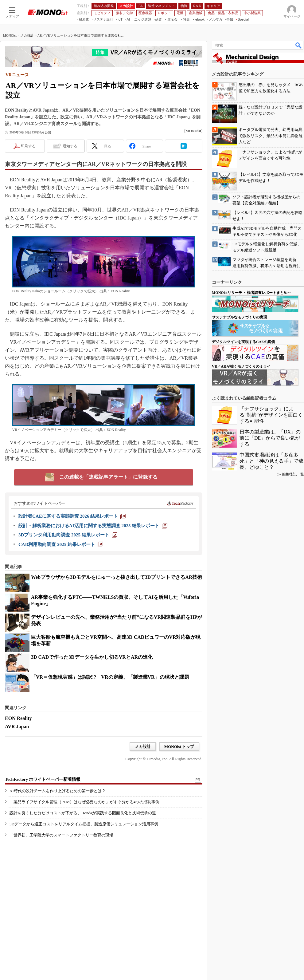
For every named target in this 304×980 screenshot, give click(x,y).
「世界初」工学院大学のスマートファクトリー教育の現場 (61, 835)
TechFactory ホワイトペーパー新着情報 (43, 779)
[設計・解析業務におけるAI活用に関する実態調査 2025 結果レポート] (93, 526)
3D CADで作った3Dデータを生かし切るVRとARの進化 (92, 657)
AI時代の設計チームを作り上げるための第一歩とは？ (58, 791)
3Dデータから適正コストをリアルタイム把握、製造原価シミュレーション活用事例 (84, 824)
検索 (299, 45)
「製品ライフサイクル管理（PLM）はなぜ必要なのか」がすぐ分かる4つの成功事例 (84, 802)
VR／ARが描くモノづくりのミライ (241, 366)
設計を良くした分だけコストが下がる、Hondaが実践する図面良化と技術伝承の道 (83, 813)
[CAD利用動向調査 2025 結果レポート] (61, 544)
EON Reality (18, 718)
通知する (70, 146)
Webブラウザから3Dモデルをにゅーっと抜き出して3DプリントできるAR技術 (117, 577)
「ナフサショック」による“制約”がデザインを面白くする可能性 (271, 415)
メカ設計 (27, 35)
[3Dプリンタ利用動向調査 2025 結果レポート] (68, 535)
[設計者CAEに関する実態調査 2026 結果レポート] (72, 516)
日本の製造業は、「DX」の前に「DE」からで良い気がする (270, 438)
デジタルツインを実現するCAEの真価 (243, 342)
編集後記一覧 (293, 474)
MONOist (10, 35)
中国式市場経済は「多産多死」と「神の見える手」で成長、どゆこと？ (271, 461)
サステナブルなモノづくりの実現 (240, 317)
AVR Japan (17, 727)
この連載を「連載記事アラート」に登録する (108, 477)
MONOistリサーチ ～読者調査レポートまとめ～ (251, 293)
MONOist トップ (179, 747)
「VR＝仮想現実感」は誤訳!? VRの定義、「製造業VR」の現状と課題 (110, 677)
